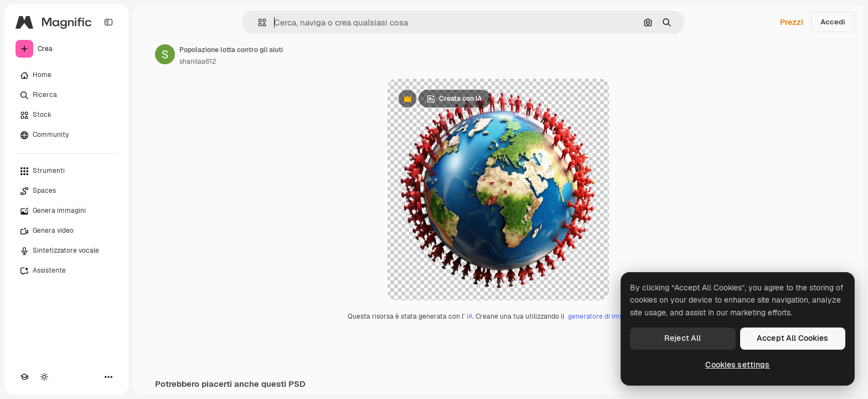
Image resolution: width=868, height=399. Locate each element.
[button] (258, 22)
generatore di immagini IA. (609, 316)
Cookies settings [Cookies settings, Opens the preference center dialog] (737, 365)
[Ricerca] (66, 95)
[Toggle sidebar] (108, 22)
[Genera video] (66, 231)
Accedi (833, 22)
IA (470, 316)
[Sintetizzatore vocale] (66, 251)
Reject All (683, 338)
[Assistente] (66, 271)
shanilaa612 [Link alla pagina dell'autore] (198, 62)
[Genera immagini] (66, 211)
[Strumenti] (66, 171)
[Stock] (66, 115)
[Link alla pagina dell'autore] (165, 54)
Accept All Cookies (793, 338)
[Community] (66, 135)
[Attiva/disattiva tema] (44, 377)
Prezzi (792, 22)
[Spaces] (66, 191)
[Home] (66, 75)
